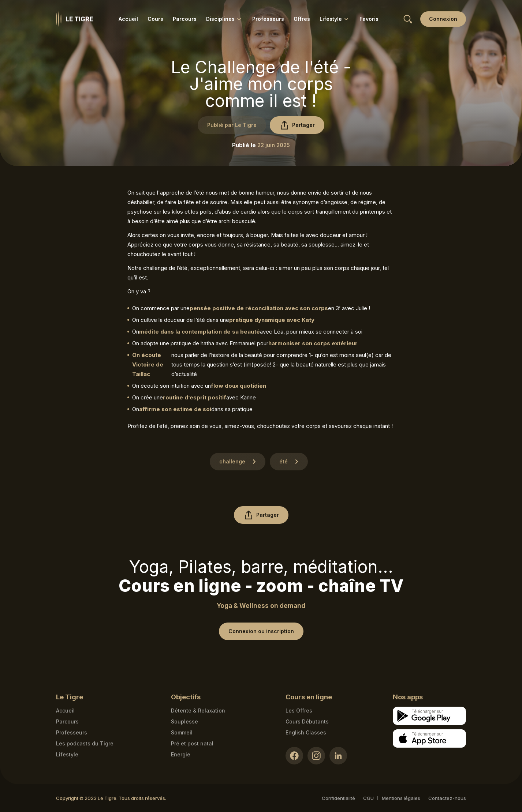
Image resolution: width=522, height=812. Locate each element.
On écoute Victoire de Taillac (148, 364)
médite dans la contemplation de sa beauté (200, 332)
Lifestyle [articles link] (67, 754)
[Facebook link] (294, 756)
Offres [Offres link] (302, 19)
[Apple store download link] (429, 738)
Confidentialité (338, 798)
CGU (368, 798)
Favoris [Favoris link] (369, 19)
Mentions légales (401, 798)
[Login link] (443, 19)
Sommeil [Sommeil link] (182, 732)
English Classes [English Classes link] (306, 732)
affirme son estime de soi (175, 409)
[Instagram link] (316, 756)
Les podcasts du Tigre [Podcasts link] (85, 743)
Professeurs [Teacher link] (72, 732)
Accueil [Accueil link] (128, 19)
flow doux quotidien (238, 386)
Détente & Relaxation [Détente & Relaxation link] (198, 710)
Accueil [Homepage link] (65, 710)
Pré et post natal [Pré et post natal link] (192, 743)
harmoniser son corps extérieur (313, 343)
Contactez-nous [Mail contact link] (447, 798)
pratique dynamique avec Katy (272, 320)
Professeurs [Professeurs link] (268, 19)
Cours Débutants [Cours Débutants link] (307, 721)
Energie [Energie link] (181, 754)
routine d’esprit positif (195, 397)
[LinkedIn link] (338, 756)
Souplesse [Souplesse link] (184, 721)
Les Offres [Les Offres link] (299, 710)
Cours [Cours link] (155, 19)
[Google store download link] (429, 716)
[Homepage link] (74, 19)
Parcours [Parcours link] (185, 19)
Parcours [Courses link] (67, 721)
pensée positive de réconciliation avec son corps (259, 308)
